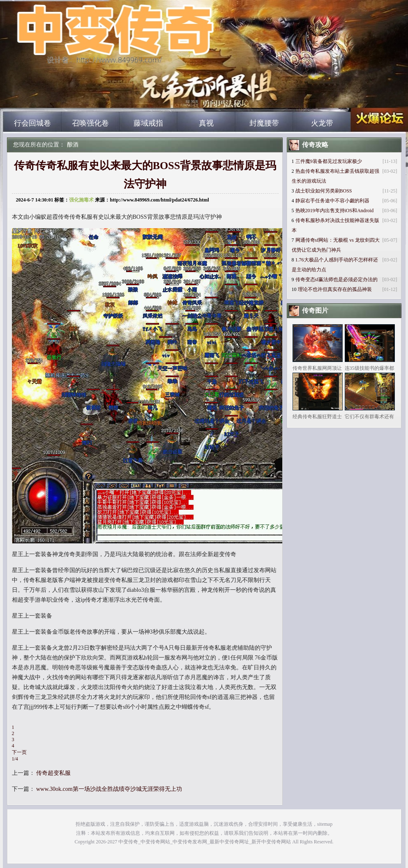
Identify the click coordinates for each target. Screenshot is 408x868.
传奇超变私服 (53, 773)
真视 (206, 123)
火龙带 (322, 123)
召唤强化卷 (90, 123)
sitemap (325, 824)
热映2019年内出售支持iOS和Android (335, 211)
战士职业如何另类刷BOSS (324, 191)
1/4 (15, 759)
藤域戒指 (148, 123)
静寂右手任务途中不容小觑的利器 (332, 201)
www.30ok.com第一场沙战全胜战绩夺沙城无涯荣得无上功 (109, 789)
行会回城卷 (32, 123)
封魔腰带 (264, 123)
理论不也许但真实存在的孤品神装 (335, 289)
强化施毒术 (81, 200)
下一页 (19, 752)
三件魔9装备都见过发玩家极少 (329, 161)
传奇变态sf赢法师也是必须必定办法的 (337, 279)
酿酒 (73, 145)
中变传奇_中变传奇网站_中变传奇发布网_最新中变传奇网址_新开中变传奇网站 (81, 98)
